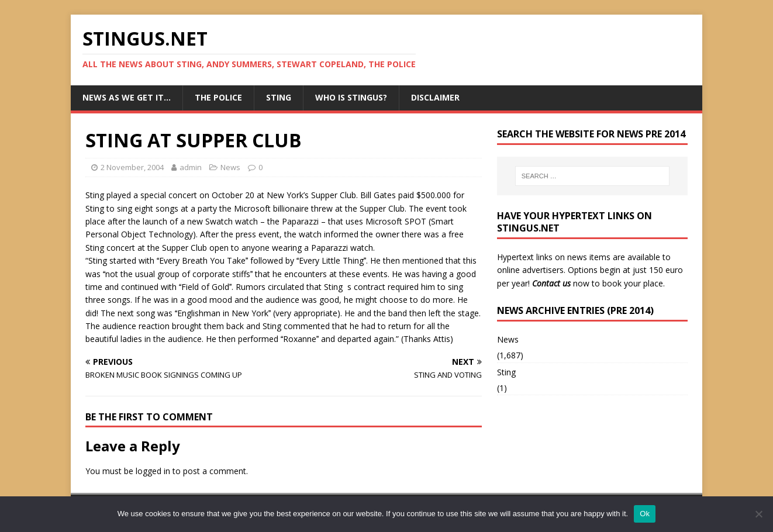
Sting (279, 97)
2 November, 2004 (132, 167)
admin (191, 167)
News (230, 167)
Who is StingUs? (351, 97)
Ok (645, 514)
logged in (153, 471)
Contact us (551, 283)
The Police (218, 97)
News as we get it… (127, 97)
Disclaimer (435, 97)
